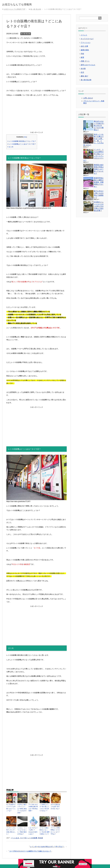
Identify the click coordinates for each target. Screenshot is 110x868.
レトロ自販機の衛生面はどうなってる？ (22, 142)
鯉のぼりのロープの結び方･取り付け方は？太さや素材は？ (99, 126)
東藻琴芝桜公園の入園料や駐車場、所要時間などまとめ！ (99, 183)
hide (25, 138)
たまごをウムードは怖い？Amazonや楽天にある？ (33, 827)
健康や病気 (85, 51)
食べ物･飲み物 (26, 34)
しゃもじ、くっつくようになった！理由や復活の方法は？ (22, 828)
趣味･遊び (84, 77)
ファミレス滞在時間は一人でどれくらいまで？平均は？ (56, 828)
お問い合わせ (88, 99)
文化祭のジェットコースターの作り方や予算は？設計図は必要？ (99, 207)
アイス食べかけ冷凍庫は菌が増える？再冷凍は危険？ (33, 808)
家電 (82, 58)
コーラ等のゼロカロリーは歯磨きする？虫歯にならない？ (30, 848)
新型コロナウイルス (88, 66)
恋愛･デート (85, 62)
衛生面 (40, 835)
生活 (82, 73)
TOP (15, 10)
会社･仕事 (84, 47)
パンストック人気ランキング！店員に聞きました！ (11, 827)
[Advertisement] (37, 118)
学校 (82, 54)
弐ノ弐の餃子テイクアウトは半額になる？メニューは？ (11, 808)
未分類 (83, 69)
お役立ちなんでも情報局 (22, 4)
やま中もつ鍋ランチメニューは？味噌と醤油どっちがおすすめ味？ (22, 808)
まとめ (10, 147)
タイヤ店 (23, 835)
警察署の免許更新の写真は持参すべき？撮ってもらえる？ (99, 170)
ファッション (86, 43)
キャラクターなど (87, 39)
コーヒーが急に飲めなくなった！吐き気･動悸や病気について (44, 828)
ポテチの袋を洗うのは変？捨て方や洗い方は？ (56, 807)
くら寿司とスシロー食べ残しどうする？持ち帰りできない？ (44, 808)
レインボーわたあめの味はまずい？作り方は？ (47, 843)
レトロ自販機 (32, 835)
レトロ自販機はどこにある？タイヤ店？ (22, 145)
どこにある (15, 835)
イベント (84, 36)
